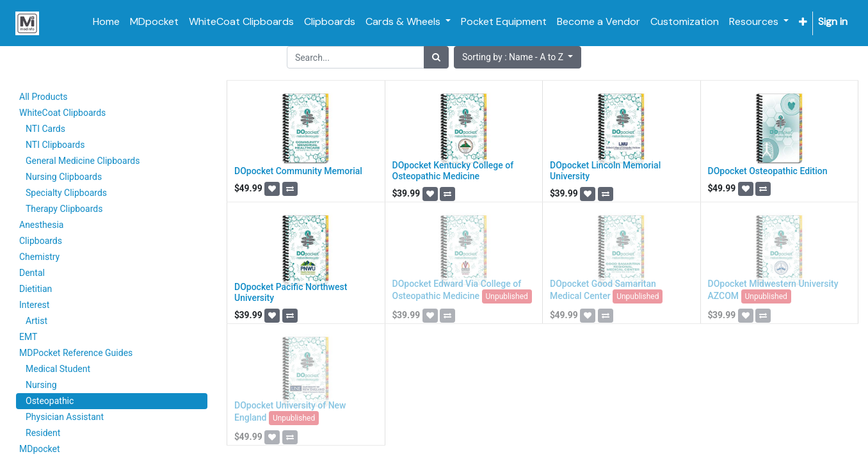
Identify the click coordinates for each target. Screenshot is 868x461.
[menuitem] (106, 22)
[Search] (436, 57)
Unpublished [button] (507, 296)
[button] (803, 22)
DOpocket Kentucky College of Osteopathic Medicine (453, 171)
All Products (44, 97)
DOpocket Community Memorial (298, 171)
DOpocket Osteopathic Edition (768, 171)
